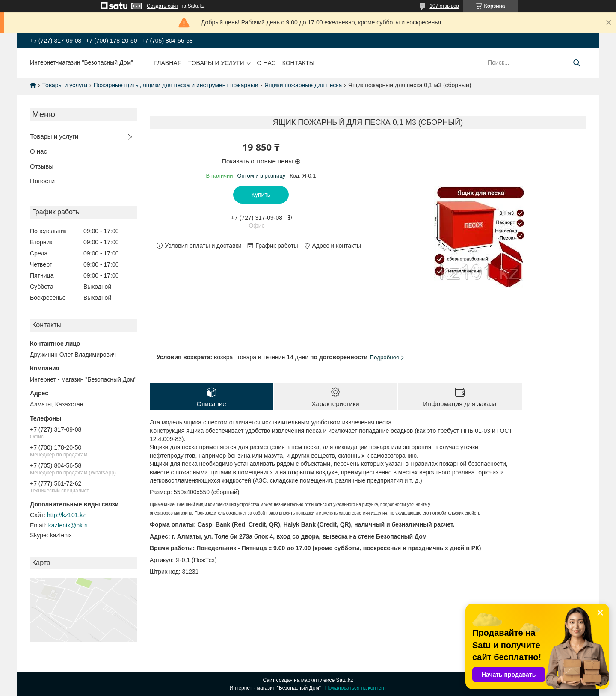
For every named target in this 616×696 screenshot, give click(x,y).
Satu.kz (344, 680)
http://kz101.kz (66, 515)
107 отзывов (444, 6)
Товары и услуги (216, 63)
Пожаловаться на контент (356, 688)
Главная (168, 63)
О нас (267, 63)
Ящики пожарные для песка (303, 85)
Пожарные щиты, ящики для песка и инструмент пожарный (176, 85)
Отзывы (42, 166)
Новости (42, 181)
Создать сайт (163, 6)
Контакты (299, 63)
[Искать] (576, 63)
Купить (261, 195)
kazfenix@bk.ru (69, 525)
